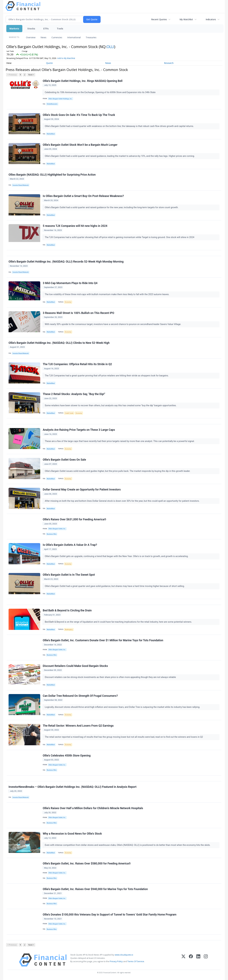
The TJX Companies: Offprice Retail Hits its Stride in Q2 (77, 364)
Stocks (31, 29)
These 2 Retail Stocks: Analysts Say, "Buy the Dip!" (74, 394)
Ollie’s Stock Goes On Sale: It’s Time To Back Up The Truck (79, 115)
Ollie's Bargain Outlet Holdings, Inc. (60, 99)
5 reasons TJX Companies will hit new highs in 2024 (75, 226)
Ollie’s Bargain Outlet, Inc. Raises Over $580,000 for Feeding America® (87, 864)
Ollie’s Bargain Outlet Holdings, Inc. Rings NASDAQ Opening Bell (83, 81)
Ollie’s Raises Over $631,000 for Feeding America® (74, 519)
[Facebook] (191, 960)
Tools (60, 29)
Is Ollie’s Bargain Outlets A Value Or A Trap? (70, 545)
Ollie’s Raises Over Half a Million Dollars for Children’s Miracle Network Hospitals (93, 808)
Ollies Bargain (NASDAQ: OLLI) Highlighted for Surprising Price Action (52, 175)
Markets (14, 29)
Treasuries (91, 37)
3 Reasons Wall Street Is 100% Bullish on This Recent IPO (78, 313)
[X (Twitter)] (183, 960)
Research (169, 63)
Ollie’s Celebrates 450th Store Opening (67, 756)
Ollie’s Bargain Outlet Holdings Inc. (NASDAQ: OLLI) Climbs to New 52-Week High (59, 343)
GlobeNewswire (52, 104)
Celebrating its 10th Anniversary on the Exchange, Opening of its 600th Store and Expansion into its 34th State (100, 92)
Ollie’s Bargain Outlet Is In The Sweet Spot (69, 575)
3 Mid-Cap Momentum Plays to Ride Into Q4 (70, 283)
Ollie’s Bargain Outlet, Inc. (57, 529)
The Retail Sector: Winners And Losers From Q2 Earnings (78, 726)
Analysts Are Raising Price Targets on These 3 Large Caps (79, 430)
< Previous (12, 75)
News (43, 37)
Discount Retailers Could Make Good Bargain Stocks (75, 666)
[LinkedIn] (198, 960)
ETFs (46, 29)
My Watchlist (186, 19)
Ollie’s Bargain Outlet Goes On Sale (64, 460)
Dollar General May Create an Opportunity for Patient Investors (82, 490)
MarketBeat (51, 134)
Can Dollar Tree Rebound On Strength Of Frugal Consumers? (80, 696)
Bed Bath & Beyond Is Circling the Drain (67, 610)
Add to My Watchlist (66, 58)
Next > (31, 75)
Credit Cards (69, 413)
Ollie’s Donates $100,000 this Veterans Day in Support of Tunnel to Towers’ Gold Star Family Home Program (110, 915)
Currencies (57, 37)
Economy (68, 302)
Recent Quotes (159, 19)
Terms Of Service (136, 961)
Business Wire (52, 534)
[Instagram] (206, 960)
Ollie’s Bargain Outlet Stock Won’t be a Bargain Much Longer (80, 145)
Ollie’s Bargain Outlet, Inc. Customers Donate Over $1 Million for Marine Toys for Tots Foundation (103, 640)
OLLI (110, 47)
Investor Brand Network (21, 185)
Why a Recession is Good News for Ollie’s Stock (72, 834)
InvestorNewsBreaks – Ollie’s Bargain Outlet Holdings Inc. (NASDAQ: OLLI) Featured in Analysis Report (73, 787)
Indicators (211, 19)
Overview (31, 37)
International (74, 37)
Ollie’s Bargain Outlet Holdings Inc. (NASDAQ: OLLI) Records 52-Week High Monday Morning (66, 262)
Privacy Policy (116, 961)
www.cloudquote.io (124, 955)
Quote (49, 63)
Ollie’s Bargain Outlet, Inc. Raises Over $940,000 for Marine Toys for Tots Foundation (95, 889)
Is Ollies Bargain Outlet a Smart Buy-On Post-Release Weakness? (83, 196)
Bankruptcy (69, 629)
